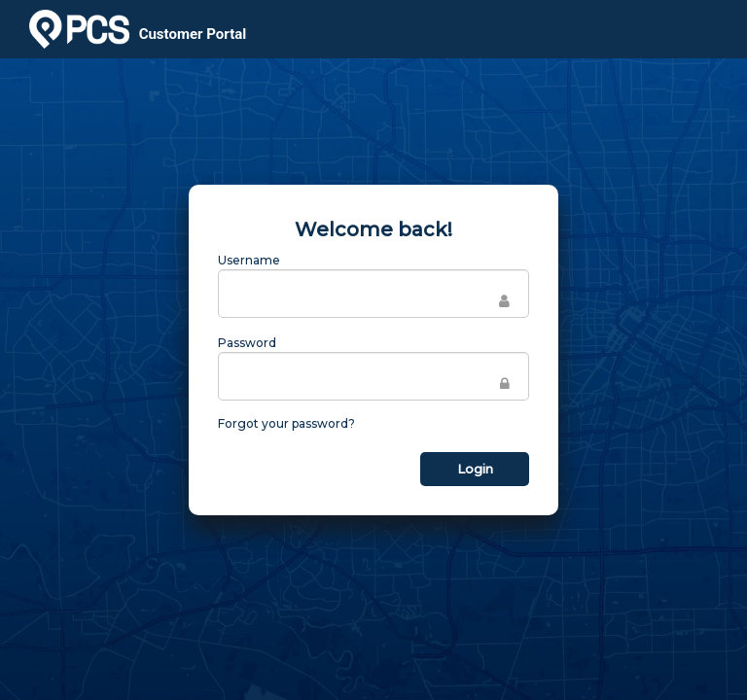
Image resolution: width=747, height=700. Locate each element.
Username (249, 260)
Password (247, 343)
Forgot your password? (286, 423)
